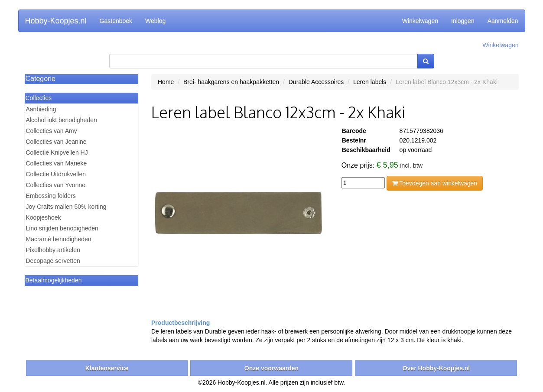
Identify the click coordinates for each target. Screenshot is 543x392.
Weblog (155, 21)
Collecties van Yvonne (56, 185)
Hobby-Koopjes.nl (56, 21)
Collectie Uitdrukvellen (56, 174)
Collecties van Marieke (57, 163)
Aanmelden (503, 21)
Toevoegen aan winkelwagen (435, 183)
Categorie (41, 79)
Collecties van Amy (52, 131)
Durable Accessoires (316, 82)
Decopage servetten (53, 261)
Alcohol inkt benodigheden (62, 120)
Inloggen (463, 21)
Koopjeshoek (44, 217)
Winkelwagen (420, 21)
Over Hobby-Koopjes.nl (436, 368)
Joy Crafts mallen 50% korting (66, 207)
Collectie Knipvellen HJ (57, 152)
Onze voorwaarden (271, 368)
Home (166, 82)
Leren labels (370, 82)
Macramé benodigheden (59, 239)
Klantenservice (107, 368)
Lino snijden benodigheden (62, 228)
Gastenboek (116, 21)
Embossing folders (51, 196)
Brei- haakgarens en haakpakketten (231, 82)
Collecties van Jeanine (56, 142)
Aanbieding (41, 109)
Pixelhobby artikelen (53, 250)
